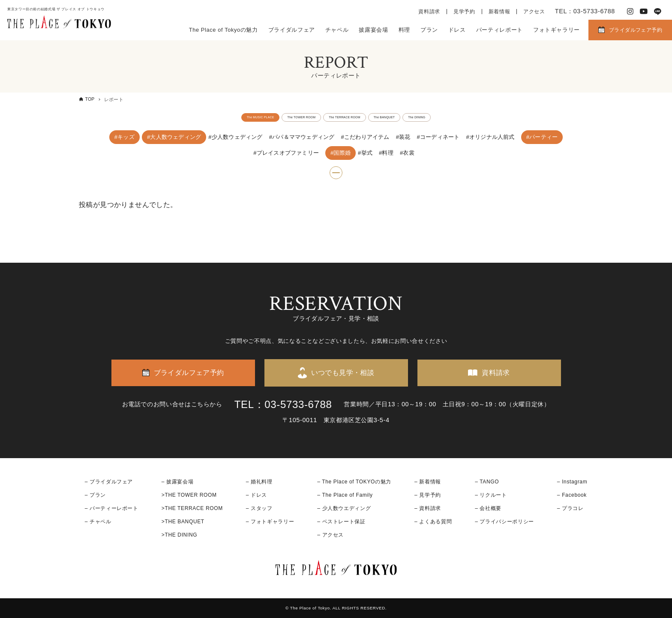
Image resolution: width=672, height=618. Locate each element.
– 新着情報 (428, 482)
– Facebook (572, 495)
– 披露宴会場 (178, 482)
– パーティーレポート (112, 508)
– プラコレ (570, 508)
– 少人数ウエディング (344, 508)
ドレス (457, 30)
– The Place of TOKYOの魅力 (354, 482)
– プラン (95, 495)
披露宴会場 (373, 30)
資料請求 (429, 12)
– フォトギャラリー (270, 522)
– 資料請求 (428, 508)
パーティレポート (499, 30)
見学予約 (464, 12)
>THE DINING (179, 535)
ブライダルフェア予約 (636, 30)
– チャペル (98, 522)
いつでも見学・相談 (343, 373)
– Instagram (572, 482)
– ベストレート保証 (341, 522)
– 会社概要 (488, 508)
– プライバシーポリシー (504, 522)
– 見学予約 (428, 495)
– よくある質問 (433, 522)
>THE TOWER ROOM (189, 495)
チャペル (337, 30)
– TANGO (487, 482)
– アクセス (330, 535)
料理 (404, 30)
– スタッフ (259, 508)
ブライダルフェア (292, 30)
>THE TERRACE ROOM (192, 508)
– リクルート (491, 495)
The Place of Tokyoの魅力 (223, 30)
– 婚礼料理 (259, 482)
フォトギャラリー (556, 30)
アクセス (534, 12)
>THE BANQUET (183, 522)
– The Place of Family (345, 495)
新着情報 (499, 12)
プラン (429, 30)
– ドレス (256, 495)
